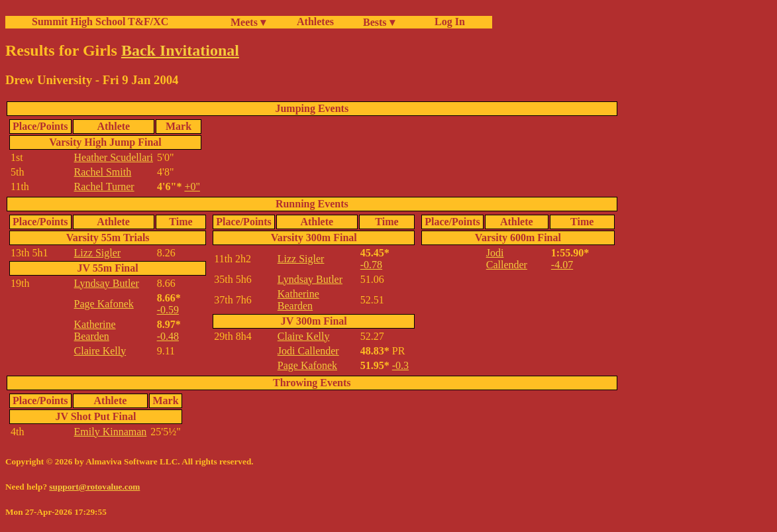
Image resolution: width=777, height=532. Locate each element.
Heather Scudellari (114, 157)
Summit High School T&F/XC (100, 22)
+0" (192, 186)
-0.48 (168, 336)
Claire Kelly (100, 351)
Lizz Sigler (98, 253)
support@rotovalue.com (94, 487)
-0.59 (168, 310)
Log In (447, 22)
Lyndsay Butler (107, 283)
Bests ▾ (379, 22)
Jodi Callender (308, 351)
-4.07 (562, 265)
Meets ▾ (248, 22)
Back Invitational (180, 50)
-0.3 (400, 365)
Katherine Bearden (95, 330)
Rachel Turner (104, 186)
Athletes (315, 22)
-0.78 (371, 265)
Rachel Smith (103, 172)
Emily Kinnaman (111, 432)
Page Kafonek (104, 304)
